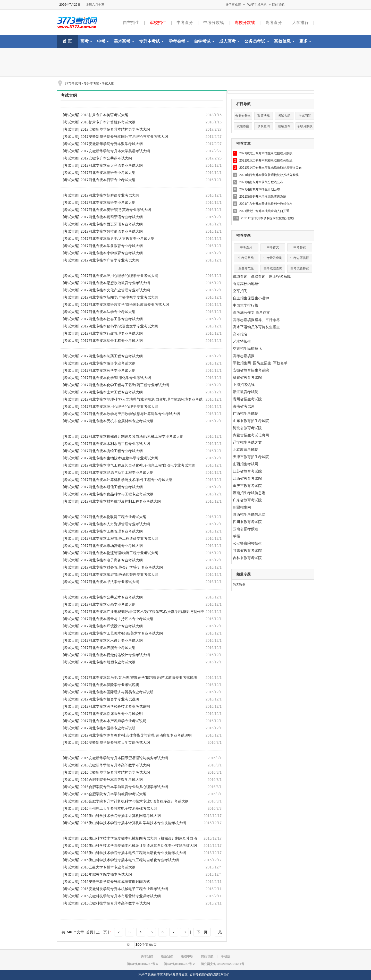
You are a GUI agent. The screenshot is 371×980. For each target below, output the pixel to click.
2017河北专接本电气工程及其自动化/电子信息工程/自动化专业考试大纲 (138, 465)
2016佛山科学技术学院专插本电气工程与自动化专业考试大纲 (130, 860)
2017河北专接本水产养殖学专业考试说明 (113, 721)
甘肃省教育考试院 (247, 551)
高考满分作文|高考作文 (251, 312)
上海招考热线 (244, 385)
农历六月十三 (95, 5)
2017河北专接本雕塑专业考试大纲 (108, 662)
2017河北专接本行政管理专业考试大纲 (112, 333)
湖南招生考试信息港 (249, 493)
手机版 (226, 957)
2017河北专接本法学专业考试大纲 (108, 312)
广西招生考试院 (246, 413)
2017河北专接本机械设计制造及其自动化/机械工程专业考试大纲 (132, 436)
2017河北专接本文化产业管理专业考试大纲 (115, 290)
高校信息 (284, 41)
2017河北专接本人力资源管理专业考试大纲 (115, 524)
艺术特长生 (242, 341)
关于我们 (147, 957)
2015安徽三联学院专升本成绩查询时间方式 (115, 882)
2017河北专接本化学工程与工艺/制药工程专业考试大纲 (125, 385)
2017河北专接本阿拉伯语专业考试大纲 (112, 231)
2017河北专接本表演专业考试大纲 (108, 648)
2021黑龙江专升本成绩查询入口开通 (264, 211)
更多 (305, 41)
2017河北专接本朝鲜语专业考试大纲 (110, 195)
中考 (103, 41)
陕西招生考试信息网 (249, 514)
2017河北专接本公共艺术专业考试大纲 (112, 597)
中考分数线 (214, 23)
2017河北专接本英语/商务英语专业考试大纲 (116, 210)
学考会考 (179, 41)
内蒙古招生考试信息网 (251, 435)
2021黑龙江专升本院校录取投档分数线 (266, 160)
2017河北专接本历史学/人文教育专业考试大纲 (118, 239)
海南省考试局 (244, 406)
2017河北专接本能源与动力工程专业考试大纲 (117, 472)
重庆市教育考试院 (247, 486)
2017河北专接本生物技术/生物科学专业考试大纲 (119, 458)
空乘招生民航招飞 (247, 349)
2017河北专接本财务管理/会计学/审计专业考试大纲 (122, 567)
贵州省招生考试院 (247, 399)
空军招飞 (240, 291)
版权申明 (187, 957)
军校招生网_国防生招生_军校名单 (260, 363)
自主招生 (131, 23)
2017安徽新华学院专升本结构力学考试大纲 (115, 129)
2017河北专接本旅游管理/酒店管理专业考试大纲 (119, 575)
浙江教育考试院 (246, 392)
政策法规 (264, 116)
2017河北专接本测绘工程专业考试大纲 (112, 451)
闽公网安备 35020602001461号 (222, 964)
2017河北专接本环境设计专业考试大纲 (112, 626)
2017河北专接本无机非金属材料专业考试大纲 (117, 421)
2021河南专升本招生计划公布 (260, 189)
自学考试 (204, 41)
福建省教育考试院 (247, 377)
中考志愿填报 (300, 258)
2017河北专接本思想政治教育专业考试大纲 (115, 283)
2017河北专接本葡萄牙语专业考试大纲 (112, 217)
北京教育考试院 (246, 450)
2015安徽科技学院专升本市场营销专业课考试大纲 (121, 896)
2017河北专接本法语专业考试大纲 (108, 202)
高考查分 (274, 23)
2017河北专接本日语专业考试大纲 (108, 180)
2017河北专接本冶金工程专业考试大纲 (112, 341)
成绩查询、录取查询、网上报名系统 (262, 276)
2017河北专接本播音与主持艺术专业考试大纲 (117, 619)
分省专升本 (243, 116)
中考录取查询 (273, 258)
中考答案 (300, 247)
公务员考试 (257, 41)
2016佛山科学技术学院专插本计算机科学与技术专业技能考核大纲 (133, 823)
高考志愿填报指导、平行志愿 (256, 320)
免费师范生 (246, 268)
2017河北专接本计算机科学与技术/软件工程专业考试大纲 (127, 480)
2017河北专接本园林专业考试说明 (108, 728)
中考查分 (185, 23)
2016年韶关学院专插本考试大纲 (106, 874)
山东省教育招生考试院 (251, 421)
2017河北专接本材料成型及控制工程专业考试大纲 (121, 501)
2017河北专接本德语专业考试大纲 (108, 173)
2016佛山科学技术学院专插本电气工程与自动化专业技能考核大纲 (133, 853)
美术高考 (124, 41)
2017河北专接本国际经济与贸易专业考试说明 (117, 692)
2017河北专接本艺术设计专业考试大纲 (112, 640)
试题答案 (243, 126)
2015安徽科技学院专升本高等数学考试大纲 (115, 903)
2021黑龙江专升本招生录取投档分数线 (266, 153)
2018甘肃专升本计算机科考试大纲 (108, 122)
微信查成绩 (233, 5)
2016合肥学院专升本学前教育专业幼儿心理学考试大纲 (124, 787)
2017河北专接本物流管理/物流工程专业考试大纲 (119, 553)
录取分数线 (305, 126)
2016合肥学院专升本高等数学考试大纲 (112, 780)
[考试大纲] (71, 115)
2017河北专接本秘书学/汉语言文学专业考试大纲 (119, 326)
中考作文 (273, 247)
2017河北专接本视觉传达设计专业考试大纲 (115, 655)
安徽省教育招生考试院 (251, 370)
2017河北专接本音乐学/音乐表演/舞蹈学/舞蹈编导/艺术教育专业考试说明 (139, 678)
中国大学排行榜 (246, 305)
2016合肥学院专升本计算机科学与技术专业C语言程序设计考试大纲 (135, 801)
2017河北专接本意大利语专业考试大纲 (112, 165)
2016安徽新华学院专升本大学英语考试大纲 (115, 742)
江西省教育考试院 (247, 478)
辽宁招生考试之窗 (247, 442)
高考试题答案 (300, 268)
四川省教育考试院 (247, 522)
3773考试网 (73, 83)
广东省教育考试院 (247, 500)
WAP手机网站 (257, 5)
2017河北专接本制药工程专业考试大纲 (112, 356)
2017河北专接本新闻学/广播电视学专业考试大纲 (119, 297)
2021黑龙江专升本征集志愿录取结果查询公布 (271, 168)
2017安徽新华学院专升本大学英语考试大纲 (115, 151)
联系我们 (167, 957)
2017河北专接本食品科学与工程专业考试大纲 (117, 494)
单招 (237, 536)
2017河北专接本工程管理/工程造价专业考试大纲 (119, 538)
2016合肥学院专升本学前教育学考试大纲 (113, 794)
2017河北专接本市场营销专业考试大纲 (112, 546)
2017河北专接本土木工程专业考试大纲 (112, 392)
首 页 (67, 41)
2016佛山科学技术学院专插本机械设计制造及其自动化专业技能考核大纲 (139, 846)
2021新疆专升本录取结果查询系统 (263, 197)
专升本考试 (151, 41)
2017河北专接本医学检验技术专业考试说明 (115, 706)
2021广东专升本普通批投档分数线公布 (266, 204)
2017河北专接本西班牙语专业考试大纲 (112, 224)
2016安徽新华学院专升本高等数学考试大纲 (115, 765)
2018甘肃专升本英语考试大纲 (104, 115)
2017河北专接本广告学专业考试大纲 (110, 260)
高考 (86, 41)
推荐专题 (243, 235)
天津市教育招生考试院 (251, 457)
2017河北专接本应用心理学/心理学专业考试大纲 (119, 276)
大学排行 (300, 23)
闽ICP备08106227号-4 (142, 964)
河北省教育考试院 (247, 428)
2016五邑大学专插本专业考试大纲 (108, 867)
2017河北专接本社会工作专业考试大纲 (112, 319)
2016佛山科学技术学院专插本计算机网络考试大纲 (121, 816)
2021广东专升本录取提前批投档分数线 (268, 218)
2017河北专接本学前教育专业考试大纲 (112, 246)
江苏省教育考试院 (247, 471)
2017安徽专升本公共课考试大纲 (106, 158)
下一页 (202, 932)
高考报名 (240, 334)
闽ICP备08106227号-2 (179, 964)
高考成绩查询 (273, 268)
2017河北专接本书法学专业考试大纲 (110, 582)
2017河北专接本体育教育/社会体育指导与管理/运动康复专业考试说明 (136, 735)
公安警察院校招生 (247, 543)
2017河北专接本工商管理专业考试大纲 (112, 531)
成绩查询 (284, 126)
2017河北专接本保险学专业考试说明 (110, 685)
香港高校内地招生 (247, 284)
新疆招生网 (242, 507)
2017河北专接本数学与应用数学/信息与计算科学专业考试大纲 (130, 414)
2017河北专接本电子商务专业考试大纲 (112, 560)
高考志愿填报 (244, 356)
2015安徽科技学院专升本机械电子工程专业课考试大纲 (124, 889)
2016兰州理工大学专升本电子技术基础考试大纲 (119, 808)
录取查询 (264, 126)
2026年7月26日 (70, 5)
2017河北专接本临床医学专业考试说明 (112, 714)
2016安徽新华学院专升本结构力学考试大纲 (115, 772)
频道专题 (243, 574)
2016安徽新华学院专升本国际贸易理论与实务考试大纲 (124, 758)
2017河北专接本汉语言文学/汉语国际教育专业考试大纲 (125, 305)
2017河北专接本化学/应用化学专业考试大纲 (116, 378)
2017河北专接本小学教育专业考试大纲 (112, 253)
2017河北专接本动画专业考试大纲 (108, 604)
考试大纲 (108, 83)
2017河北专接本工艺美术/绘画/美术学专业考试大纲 (122, 633)
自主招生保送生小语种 (251, 298)
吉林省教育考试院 (247, 558)
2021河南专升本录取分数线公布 (261, 182)
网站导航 (278, 5)
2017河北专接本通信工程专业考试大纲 (112, 487)
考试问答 (305, 116)
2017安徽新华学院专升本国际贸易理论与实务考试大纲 (124, 137)
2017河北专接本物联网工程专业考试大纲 (113, 517)
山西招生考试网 (246, 464)
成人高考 (229, 41)
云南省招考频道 (246, 529)
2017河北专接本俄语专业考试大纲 (108, 363)
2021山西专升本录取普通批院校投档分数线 (269, 175)
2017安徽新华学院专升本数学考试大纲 (112, 144)
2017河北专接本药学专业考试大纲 (108, 370)
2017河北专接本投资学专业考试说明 (110, 699)
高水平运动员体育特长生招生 (256, 327)
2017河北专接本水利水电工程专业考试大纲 (115, 444)
